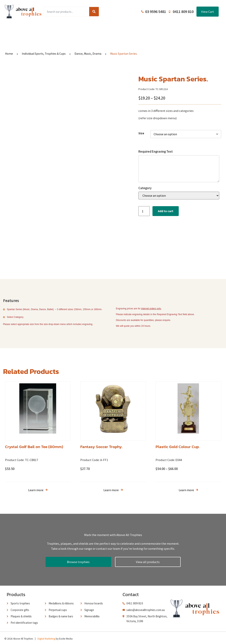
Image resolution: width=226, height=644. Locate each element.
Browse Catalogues (84, 29)
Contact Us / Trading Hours (181, 29)
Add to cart (166, 211)
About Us (111, 29)
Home (31, 29)
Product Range (53, 29)
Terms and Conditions (140, 29)
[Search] (94, 12)
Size (141, 133)
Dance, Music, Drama (88, 54)
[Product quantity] (144, 211)
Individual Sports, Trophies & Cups (44, 54)
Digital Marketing (46, 637)
